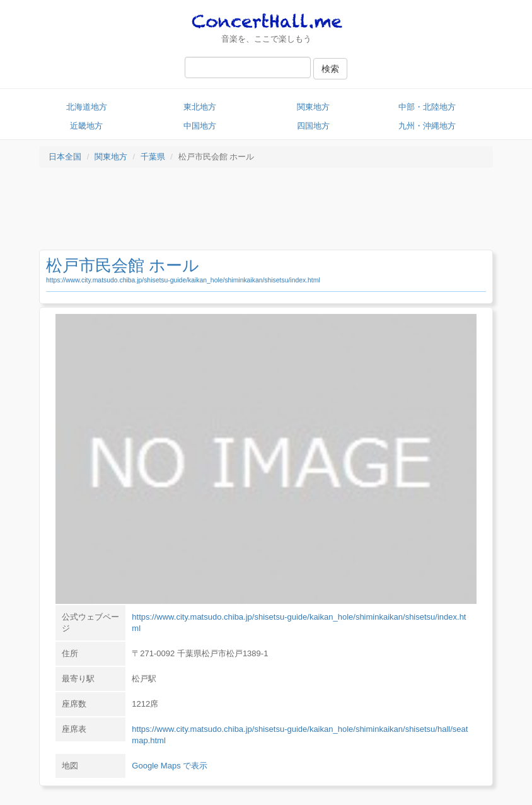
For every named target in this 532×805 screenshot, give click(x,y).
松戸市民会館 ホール (123, 265)
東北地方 (200, 107)
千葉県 (153, 157)
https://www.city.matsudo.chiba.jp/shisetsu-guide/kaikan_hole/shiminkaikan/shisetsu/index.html (183, 280)
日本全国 (65, 157)
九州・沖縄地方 (427, 126)
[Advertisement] (266, 212)
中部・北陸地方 (427, 107)
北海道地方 (87, 107)
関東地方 (313, 107)
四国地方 (313, 126)
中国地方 (200, 126)
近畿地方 (86, 126)
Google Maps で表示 (170, 766)
